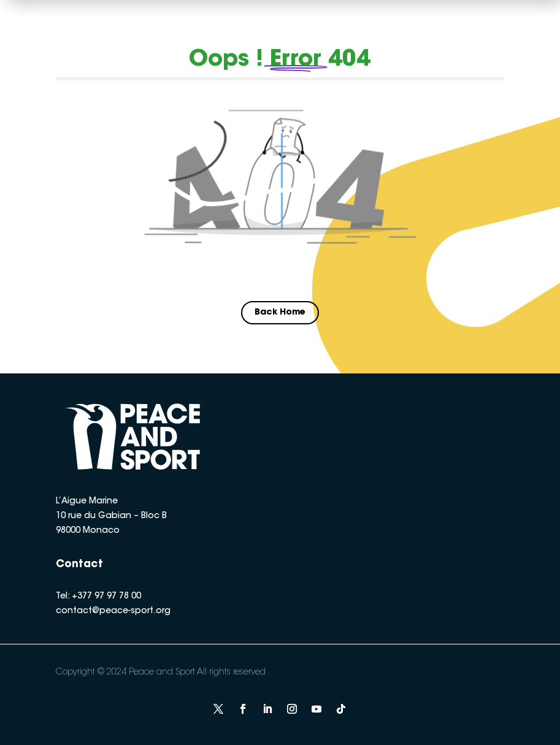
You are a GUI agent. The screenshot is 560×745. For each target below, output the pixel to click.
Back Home (280, 313)
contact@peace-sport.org (113, 611)
